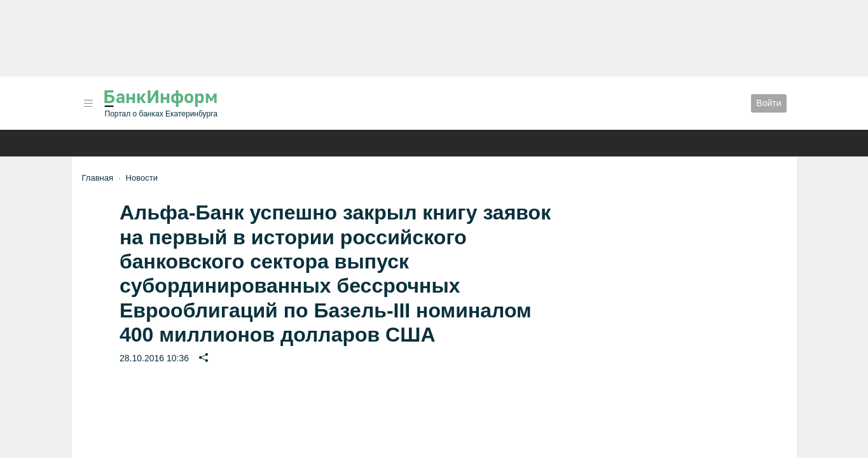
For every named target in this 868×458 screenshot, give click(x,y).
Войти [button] (768, 103)
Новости (142, 178)
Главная (98, 178)
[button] (88, 103)
